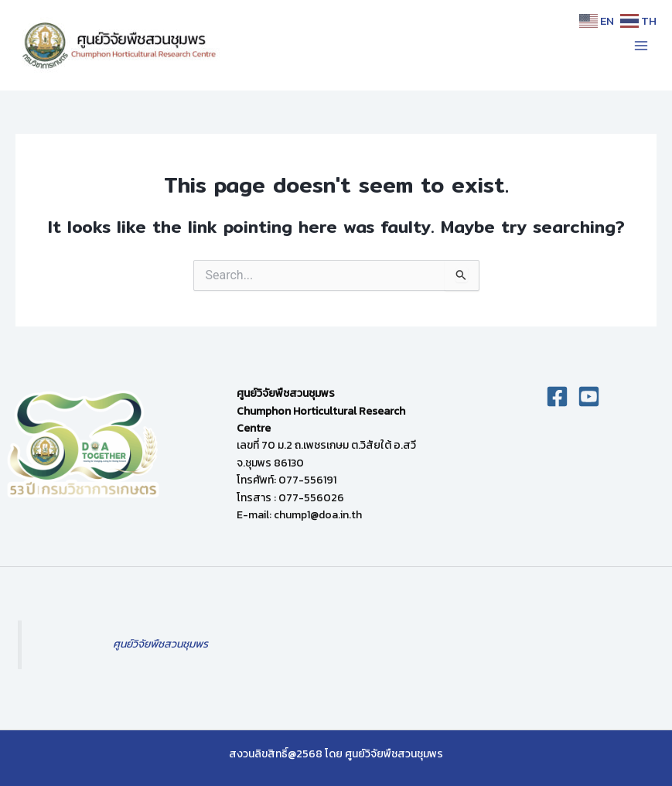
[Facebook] (557, 396)
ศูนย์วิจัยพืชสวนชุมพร (160, 644)
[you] (589, 396)
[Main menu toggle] (641, 45)
